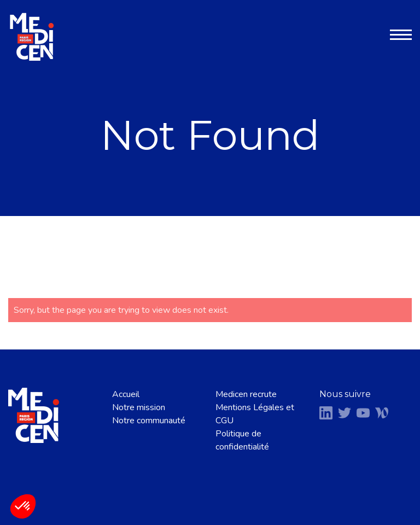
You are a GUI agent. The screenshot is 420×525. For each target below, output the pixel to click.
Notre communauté (149, 421)
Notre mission (139, 407)
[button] (23, 506)
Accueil (126, 394)
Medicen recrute (246, 394)
